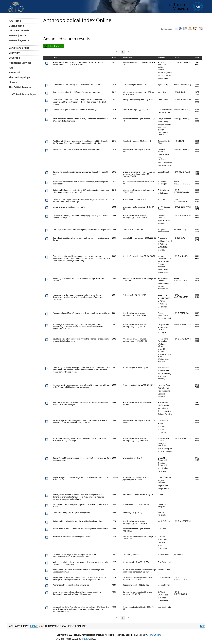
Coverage (14, 58)
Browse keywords (19, 40)
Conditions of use (19, 48)
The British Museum (21, 87)
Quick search (16, 26)
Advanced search (19, 30)
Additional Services (20, 63)
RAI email (14, 72)
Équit (87, 639)
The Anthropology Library (19, 80)
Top (202, 626)
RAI (11, 68)
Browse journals (18, 35)
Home (34, 626)
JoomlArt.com (154, 635)
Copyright (15, 53)
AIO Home (15, 21)
